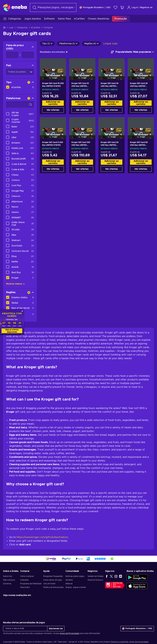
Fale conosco (9, 580)
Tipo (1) (47, 44)
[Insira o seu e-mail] (25, 629)
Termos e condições (119, 642)
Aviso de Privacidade (70, 633)
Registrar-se (146, 8)
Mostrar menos (15, 284)
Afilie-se (69, 584)
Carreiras (7, 584)
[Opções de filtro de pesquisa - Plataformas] (20, 105)
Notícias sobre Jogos (75, 576)
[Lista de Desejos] (115, 7)
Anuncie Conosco (95, 580)
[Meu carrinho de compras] (122, 7)
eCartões (36, 28)
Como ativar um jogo (53, 580)
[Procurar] (53, 7)
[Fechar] (22, 311)
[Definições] (95, 7)
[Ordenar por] (132, 52)
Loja (11, 28)
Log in (132, 7)
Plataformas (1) (68, 44)
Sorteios (69, 580)
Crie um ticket (49, 584)
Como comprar (27, 576)
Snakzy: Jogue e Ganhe (76, 587)
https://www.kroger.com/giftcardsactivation (42, 537)
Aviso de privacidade (139, 642)
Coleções (24, 580)
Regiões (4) (92, 44)
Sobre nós (8, 576)
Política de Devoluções (53, 587)
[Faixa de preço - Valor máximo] (28, 55)
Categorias (22, 28)
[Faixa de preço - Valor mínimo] (12, 55)
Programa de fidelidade (31, 584)
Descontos (25, 587)
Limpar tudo (110, 44)
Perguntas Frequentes (53, 576)
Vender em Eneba (95, 576)
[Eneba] (15, 7)
